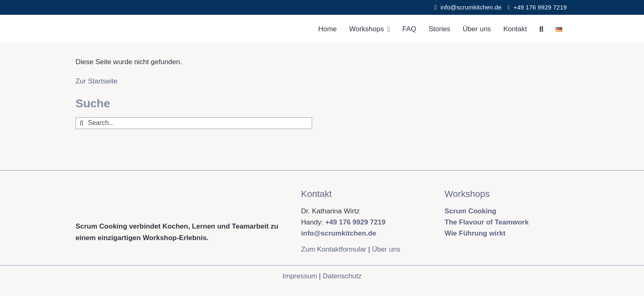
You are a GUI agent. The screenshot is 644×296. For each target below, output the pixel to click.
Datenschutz (342, 276)
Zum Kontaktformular (334, 249)
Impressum (300, 276)
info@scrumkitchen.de (471, 7)
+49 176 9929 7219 (541, 7)
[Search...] (194, 123)
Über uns (386, 249)
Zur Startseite (97, 81)
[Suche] (541, 29)
